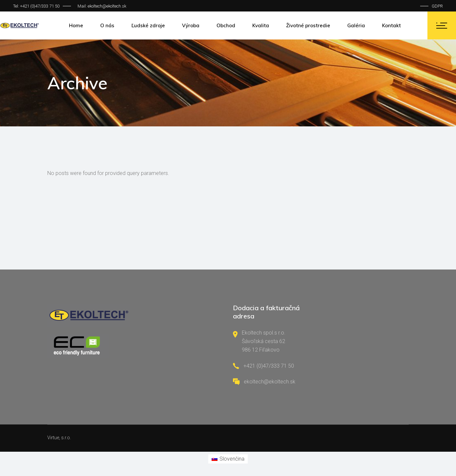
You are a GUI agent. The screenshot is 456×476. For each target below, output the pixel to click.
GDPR (437, 6)
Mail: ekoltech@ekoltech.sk (102, 6)
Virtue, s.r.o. (59, 438)
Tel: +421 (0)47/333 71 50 (36, 6)
